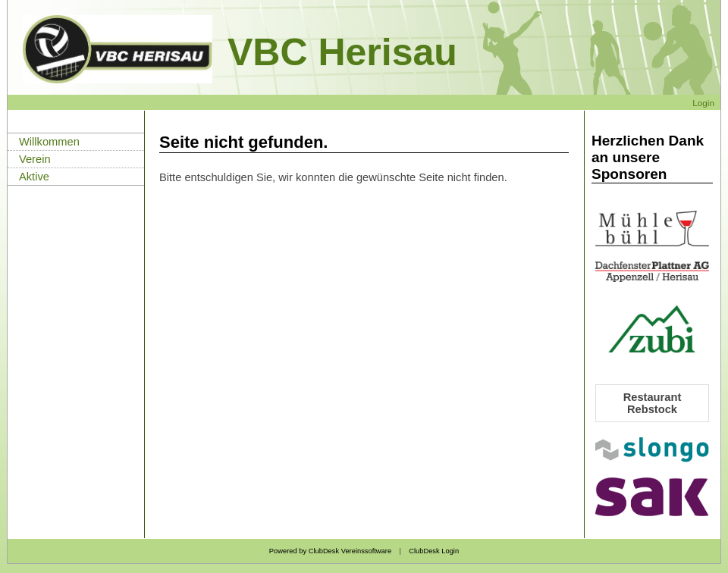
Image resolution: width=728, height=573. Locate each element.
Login (703, 103)
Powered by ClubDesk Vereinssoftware (330, 551)
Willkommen (49, 142)
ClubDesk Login (434, 551)
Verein (35, 159)
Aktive (34, 177)
